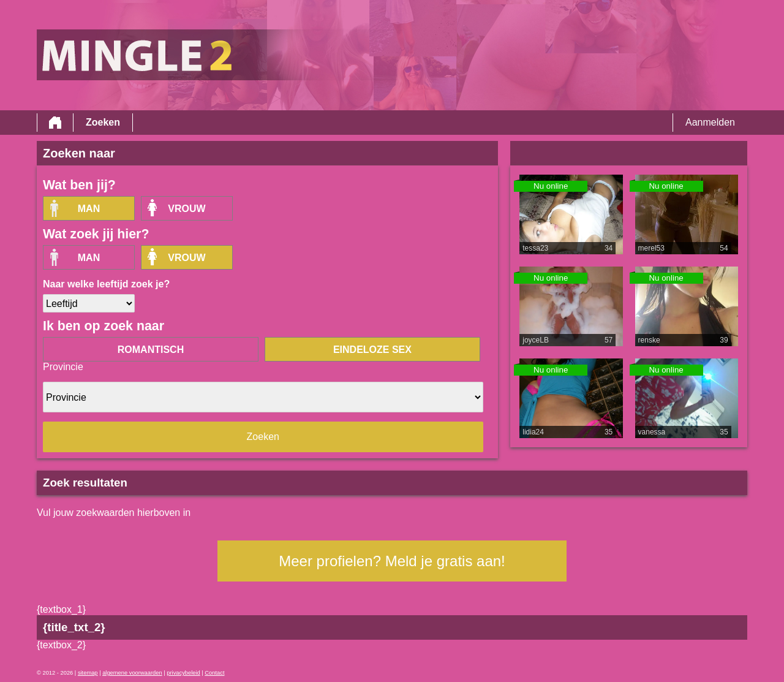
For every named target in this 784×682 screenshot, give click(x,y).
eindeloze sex (372, 350)
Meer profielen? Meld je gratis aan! (392, 561)
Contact (214, 673)
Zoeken (103, 122)
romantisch (151, 350)
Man (89, 209)
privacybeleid (183, 673)
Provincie (63, 367)
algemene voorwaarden (132, 673)
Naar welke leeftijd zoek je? (106, 284)
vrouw (187, 209)
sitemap (88, 673)
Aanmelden (710, 122)
